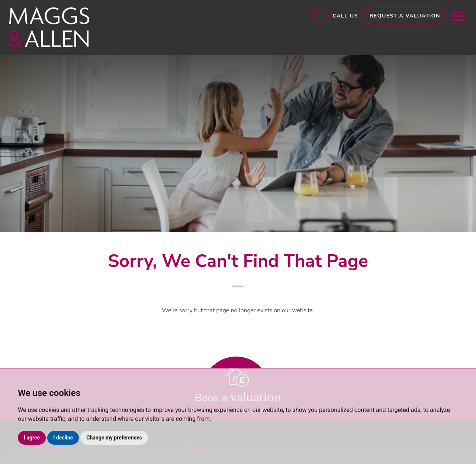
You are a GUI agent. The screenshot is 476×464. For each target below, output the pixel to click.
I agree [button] (32, 438)
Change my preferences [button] (114, 438)
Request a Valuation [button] (405, 16)
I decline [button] (63, 438)
